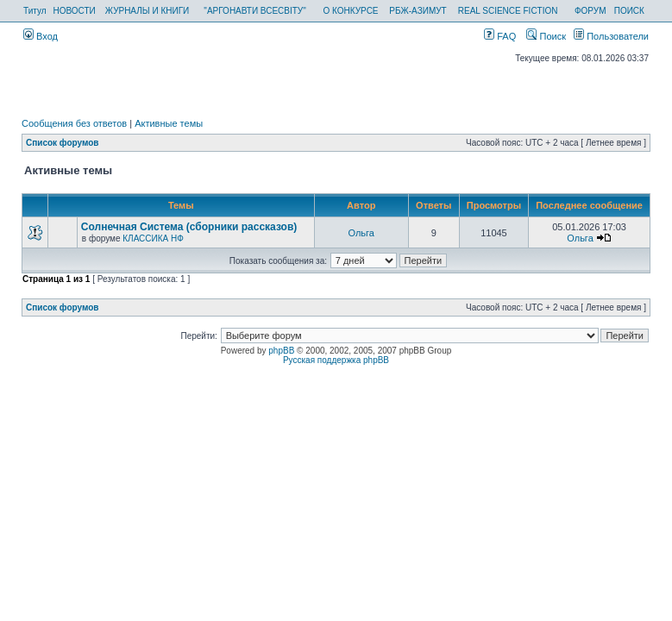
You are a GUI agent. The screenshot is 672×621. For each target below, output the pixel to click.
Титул (35, 11)
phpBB (281, 351)
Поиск (546, 36)
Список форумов (63, 143)
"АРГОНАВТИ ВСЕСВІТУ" (254, 11)
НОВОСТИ (75, 11)
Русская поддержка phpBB (336, 360)
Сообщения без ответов (74, 123)
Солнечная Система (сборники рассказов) (189, 227)
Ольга (361, 233)
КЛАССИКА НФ (153, 238)
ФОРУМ (590, 11)
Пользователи (611, 36)
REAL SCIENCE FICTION (508, 11)
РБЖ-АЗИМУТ (418, 11)
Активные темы (169, 123)
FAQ (500, 36)
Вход (41, 36)
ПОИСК (629, 11)
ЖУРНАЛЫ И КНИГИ (148, 11)
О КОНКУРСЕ (351, 11)
